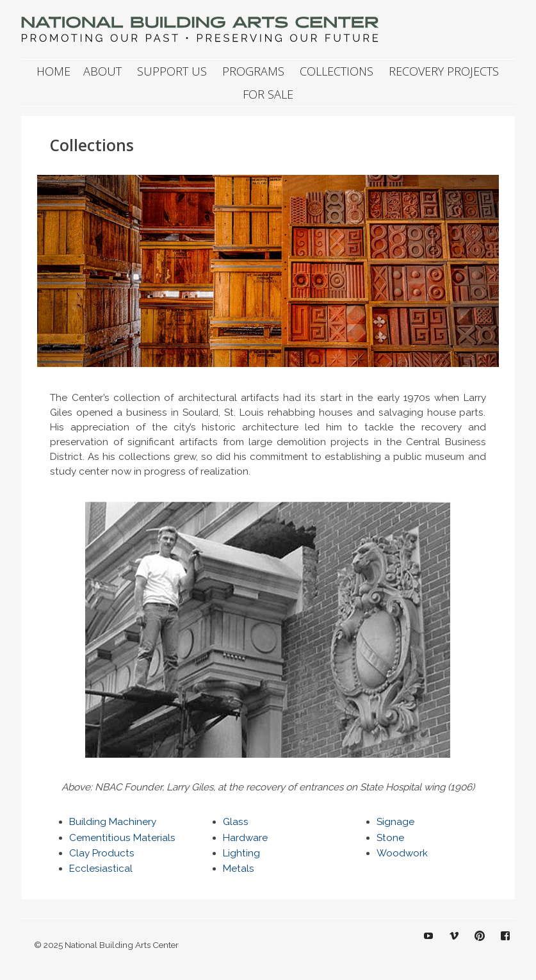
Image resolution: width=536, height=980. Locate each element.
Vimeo (454, 945)
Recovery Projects (444, 71)
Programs (253, 71)
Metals (239, 869)
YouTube (428, 945)
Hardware (245, 838)
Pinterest (480, 945)
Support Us (172, 71)
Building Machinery (113, 822)
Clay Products (102, 853)
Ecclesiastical (101, 869)
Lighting (241, 853)
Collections (337, 71)
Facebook (505, 945)
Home (53, 71)
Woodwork (402, 853)
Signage (395, 822)
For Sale (268, 94)
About (102, 71)
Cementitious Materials (122, 838)
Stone (390, 838)
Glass (236, 822)
